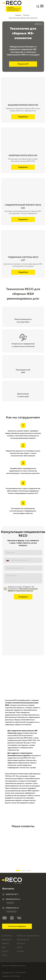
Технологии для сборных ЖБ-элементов (23, 18)
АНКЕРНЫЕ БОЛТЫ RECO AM (23, 155)
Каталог (26, 15)
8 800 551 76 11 (12, 894)
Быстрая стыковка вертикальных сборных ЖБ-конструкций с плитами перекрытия (23, 212)
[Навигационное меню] (42, 6)
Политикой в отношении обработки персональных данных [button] (23, 590)
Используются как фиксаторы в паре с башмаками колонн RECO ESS (23, 160)
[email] (23, 568)
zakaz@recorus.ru (13, 899)
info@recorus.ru (12, 908)
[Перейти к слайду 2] (23, 870)
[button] (38, 6)
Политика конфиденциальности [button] (14, 966)
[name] (23, 553)
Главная (18, 15)
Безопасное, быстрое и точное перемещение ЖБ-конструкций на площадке (23, 265)
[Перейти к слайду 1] (18, 870)
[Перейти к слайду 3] (28, 870)
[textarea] (23, 578)
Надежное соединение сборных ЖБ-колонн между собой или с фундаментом (23, 110)
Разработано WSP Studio (11, 976)
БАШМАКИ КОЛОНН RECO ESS (23, 105)
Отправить (23, 597)
